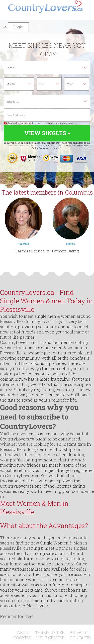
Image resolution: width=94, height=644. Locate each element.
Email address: (47, 115)
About (24, 632)
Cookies (22, 638)
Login (18, 27)
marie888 (23, 244)
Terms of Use (50, 632)
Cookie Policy (57, 146)
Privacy (78, 632)
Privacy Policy (37, 146)
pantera (71, 244)
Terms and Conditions (17, 146)
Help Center (51, 638)
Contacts (80, 638)
